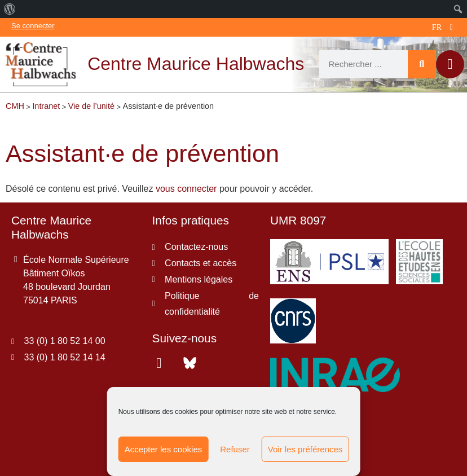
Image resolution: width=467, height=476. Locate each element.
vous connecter (186, 189)
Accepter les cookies (164, 449)
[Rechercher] (422, 64)
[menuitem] (10, 9)
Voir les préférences (305, 449)
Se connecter (33, 26)
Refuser (235, 449)
